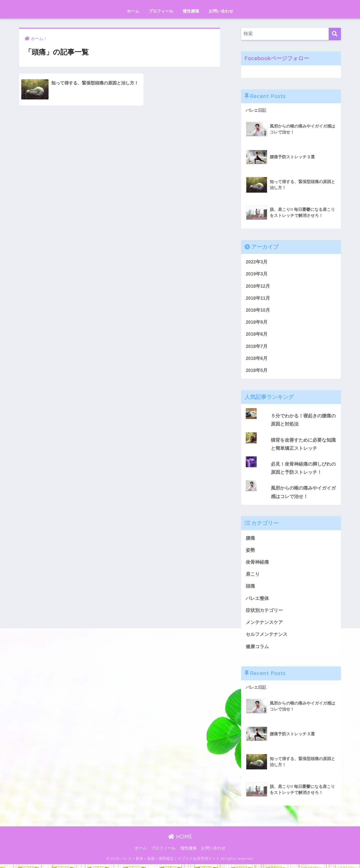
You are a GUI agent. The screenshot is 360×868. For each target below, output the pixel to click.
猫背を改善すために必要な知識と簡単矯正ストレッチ (303, 446)
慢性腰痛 (191, 11)
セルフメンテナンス (267, 638)
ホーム (133, 11)
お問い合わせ (221, 11)
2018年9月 (257, 323)
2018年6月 (257, 359)
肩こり (253, 577)
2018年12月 (258, 286)
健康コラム (257, 650)
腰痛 (250, 541)
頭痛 (250, 589)
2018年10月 (258, 311)
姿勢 (250, 553)
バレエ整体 (257, 601)
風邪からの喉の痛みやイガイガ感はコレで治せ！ (303, 494)
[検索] (335, 34)
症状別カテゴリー (264, 614)
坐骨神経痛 (257, 565)
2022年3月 (257, 262)
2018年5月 (257, 372)
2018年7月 (257, 347)
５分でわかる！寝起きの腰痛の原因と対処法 (303, 421)
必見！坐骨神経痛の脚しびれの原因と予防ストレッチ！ (303, 470)
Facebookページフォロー (277, 58)
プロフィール (161, 11)
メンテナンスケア (264, 626)
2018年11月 (258, 299)
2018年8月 (257, 335)
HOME (180, 840)
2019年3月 (257, 274)
